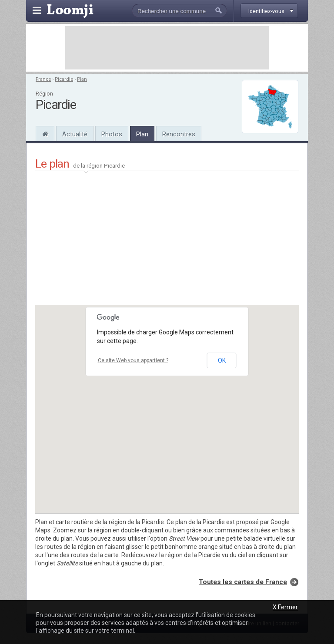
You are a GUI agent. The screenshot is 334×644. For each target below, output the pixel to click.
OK (222, 360)
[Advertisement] (167, 48)
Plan (82, 79)
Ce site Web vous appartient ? (133, 360)
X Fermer (285, 607)
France (43, 79)
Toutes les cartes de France (243, 582)
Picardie (64, 79)
